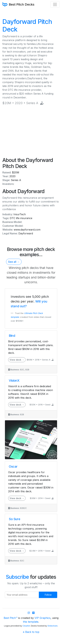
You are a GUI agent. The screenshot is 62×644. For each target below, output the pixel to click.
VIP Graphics (43, 618)
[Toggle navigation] (55, 4)
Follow (48, 595)
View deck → (17, 360)
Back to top (31, 632)
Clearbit (26, 626)
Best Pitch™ (11, 618)
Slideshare (52, 626)
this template (31, 622)
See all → (14, 262)
